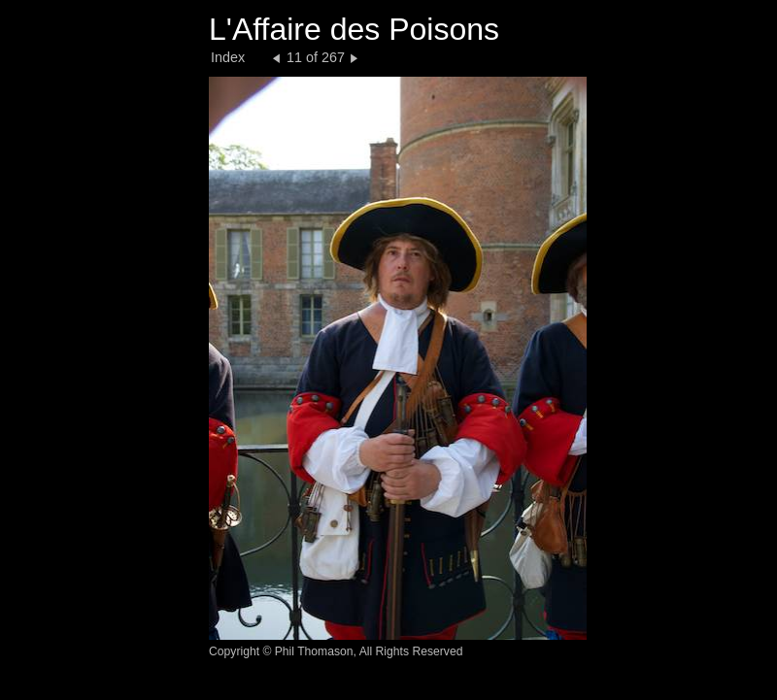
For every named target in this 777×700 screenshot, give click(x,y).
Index (228, 57)
